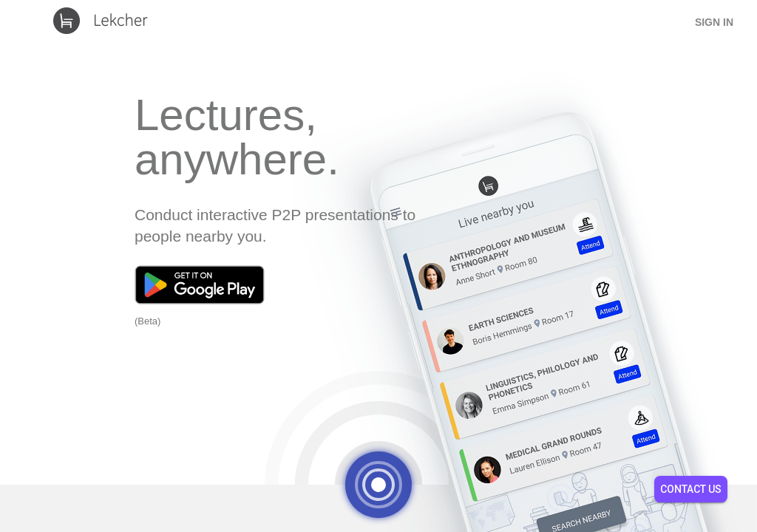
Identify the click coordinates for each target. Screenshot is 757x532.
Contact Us (691, 489)
